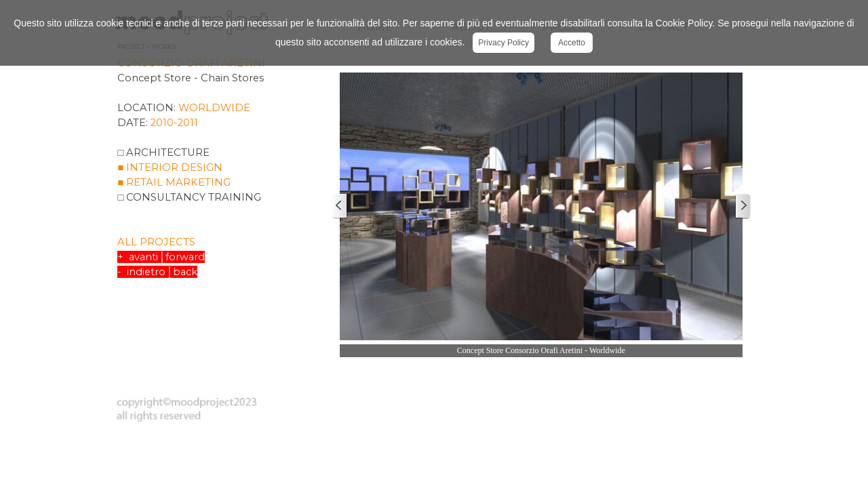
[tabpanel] (220, 180)
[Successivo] (743, 206)
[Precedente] (340, 206)
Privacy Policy (504, 43)
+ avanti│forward (161, 257)
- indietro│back (157, 272)
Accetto (572, 43)
